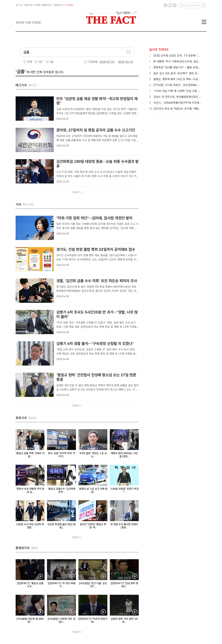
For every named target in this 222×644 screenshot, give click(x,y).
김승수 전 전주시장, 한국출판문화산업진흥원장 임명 (182, 97)
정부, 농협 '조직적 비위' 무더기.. (62, 455)
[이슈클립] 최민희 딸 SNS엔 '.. (30, 620)
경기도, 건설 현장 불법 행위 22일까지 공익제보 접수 (96, 249)
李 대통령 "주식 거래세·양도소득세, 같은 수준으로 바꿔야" (186, 61)
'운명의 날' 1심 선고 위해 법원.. (93, 490)
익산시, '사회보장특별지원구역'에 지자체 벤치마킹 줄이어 (186, 103)
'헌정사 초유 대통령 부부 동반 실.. (30, 490)
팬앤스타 (59, 5)
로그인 (19, 5)
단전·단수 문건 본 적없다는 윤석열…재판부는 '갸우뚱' (183, 109)
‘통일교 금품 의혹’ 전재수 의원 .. (30, 455)
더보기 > (77, 192)
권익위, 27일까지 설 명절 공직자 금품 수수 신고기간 (96, 130)
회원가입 (28, 5)
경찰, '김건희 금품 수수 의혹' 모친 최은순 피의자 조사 (97, 281)
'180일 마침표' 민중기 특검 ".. (124, 490)
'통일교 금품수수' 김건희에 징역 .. (61, 490)
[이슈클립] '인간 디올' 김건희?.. (93, 585)
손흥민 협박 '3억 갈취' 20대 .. (124, 620)
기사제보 (69, 5)
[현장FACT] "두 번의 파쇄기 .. (62, 585)
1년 (40, 62)
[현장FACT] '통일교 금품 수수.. (30, 585)
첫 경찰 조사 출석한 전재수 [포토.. (124, 526)
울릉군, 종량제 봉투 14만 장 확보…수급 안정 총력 (181, 79)
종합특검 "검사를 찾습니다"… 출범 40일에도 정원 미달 (184, 67)
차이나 (49, 5)
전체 (30, 62)
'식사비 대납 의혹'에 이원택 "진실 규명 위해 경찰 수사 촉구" (187, 91)
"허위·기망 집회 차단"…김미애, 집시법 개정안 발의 (94, 218)
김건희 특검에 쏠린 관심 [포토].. (62, 526)
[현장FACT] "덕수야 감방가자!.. (93, 620)
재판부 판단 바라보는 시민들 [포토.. (124, 455)
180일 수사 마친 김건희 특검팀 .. (30, 526)
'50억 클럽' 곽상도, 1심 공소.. (93, 455)
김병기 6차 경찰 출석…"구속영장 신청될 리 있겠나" (95, 344)
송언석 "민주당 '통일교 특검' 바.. (93, 526)
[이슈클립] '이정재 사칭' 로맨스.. (62, 620)
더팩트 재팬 (40, 5)
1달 (51, 62)
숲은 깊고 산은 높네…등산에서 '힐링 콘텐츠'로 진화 (182, 73)
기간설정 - (110, 62)
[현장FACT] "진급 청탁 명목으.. (124, 585)
